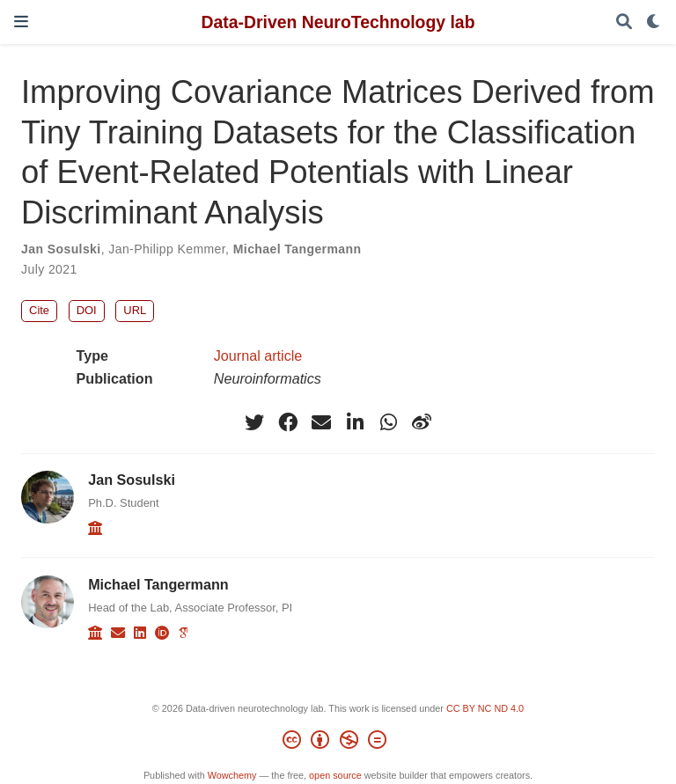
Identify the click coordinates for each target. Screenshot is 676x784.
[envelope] (321, 422)
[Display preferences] (654, 22)
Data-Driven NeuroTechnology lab (338, 22)
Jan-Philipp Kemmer (167, 249)
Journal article (258, 355)
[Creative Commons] (338, 743)
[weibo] (422, 422)
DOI (87, 310)
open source (335, 775)
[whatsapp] (388, 422)
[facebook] (288, 422)
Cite (39, 310)
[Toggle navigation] (21, 22)
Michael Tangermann (298, 249)
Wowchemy (232, 775)
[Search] (624, 22)
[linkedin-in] (355, 422)
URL (135, 310)
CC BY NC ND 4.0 (485, 708)
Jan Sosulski (61, 249)
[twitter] (254, 422)
